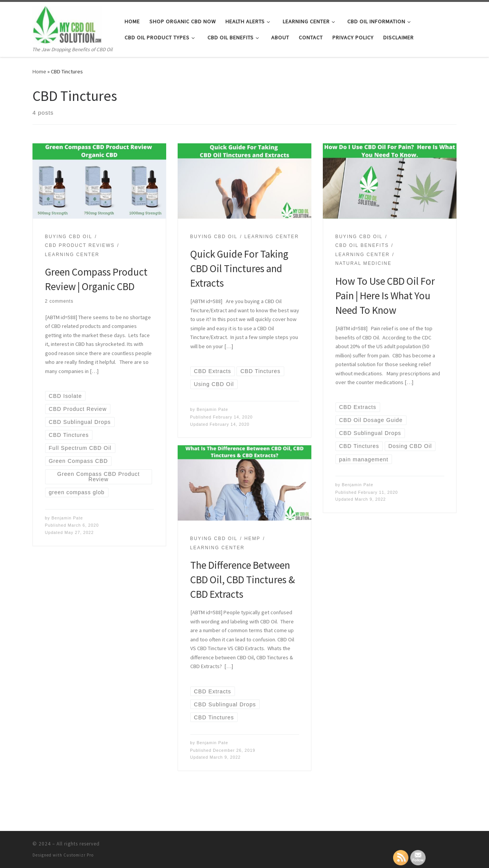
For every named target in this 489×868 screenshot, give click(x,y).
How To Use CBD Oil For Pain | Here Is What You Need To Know (385, 295)
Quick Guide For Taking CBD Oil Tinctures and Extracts (239, 268)
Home (39, 71)
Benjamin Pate (67, 518)
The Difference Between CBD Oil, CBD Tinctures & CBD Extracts (243, 579)
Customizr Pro (79, 855)
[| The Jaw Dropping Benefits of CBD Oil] (67, 24)
